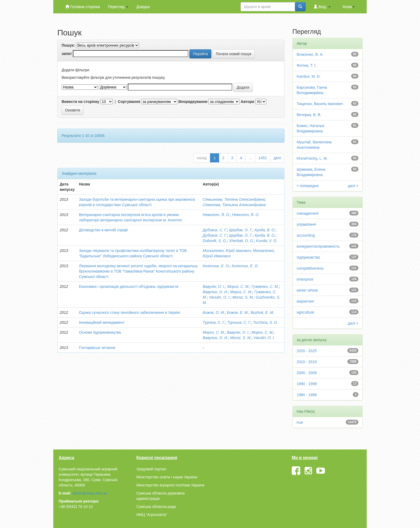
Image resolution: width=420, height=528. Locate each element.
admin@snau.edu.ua (90, 493)
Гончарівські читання (97, 348)
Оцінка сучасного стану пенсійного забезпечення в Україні (130, 313)
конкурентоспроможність (318, 246)
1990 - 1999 (307, 384)
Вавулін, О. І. (214, 287)
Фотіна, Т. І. (307, 65)
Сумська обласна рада (156, 507)
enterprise (305, 279)
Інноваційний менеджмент (102, 322)
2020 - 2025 (307, 351)
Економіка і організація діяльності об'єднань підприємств (129, 287)
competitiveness (310, 268)
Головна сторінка (83, 7)
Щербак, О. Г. (241, 230)
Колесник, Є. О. (216, 266)
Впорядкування (193, 102)
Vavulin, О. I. (264, 338)
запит (67, 54)
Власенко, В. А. (310, 54)
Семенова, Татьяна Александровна (234, 205)
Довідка (143, 7)
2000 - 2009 (307, 373)
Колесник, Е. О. (245, 266)
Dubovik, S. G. (215, 241)
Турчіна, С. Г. (214, 322)
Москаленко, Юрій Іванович (227, 251)
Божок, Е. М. (238, 313)
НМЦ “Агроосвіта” (152, 515)
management (308, 213)
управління (306, 224)
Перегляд (118, 7)
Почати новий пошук (234, 54)
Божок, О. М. (214, 313)
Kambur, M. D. (309, 76)
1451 (263, 158)
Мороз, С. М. (238, 287)
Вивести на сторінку (80, 102)
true (300, 422)
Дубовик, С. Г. (215, 230)
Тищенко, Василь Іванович (320, 104)
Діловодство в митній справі (103, 230)
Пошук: (68, 45)
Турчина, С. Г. (239, 322)
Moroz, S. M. (243, 297)
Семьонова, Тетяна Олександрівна (234, 199)
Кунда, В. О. (265, 230)
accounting (306, 235)
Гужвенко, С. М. (265, 287)
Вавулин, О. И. (215, 292)
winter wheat (307, 290)
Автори (247, 102)
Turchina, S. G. (266, 322)
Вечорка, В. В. (309, 115)
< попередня (308, 186)
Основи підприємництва (100, 332)
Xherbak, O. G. (241, 241)
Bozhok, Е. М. (262, 313)
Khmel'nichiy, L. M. (312, 158)
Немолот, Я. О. (216, 215)
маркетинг (306, 301)
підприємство (308, 257)
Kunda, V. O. (267, 241)
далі (277, 158)
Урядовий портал (151, 469)
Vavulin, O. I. (220, 297)
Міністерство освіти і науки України (167, 477)
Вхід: (322, 7)
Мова (349, 7)
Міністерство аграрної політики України (170, 485)
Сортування (129, 102)
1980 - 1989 (307, 395)
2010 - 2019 (307, 362)
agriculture (305, 312)
